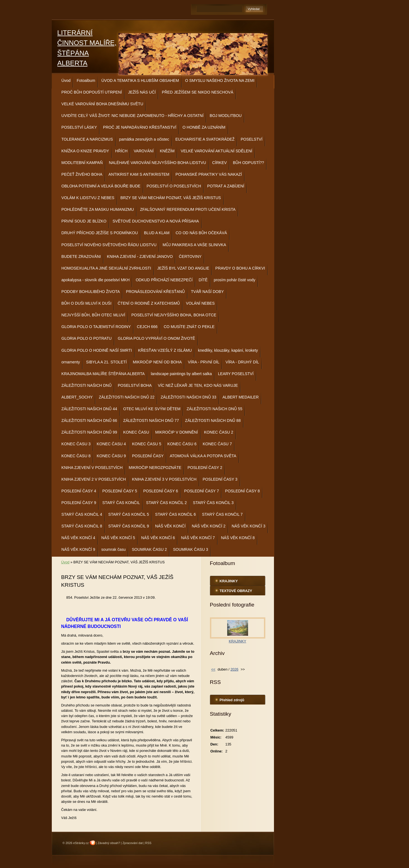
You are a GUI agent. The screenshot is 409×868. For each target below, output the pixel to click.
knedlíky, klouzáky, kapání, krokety (228, 350)
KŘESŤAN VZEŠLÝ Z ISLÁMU (165, 350)
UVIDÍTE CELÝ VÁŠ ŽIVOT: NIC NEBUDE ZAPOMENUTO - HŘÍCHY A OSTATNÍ (133, 116)
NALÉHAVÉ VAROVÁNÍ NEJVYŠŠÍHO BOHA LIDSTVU (157, 163)
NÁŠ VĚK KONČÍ (170, 526)
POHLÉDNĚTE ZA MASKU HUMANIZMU (98, 209)
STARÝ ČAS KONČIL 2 (166, 503)
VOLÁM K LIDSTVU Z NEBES (88, 198)
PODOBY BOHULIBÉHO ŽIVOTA (91, 292)
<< (213, 669)
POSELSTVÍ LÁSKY (79, 127)
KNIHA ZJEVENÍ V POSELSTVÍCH (92, 468)
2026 (234, 669)
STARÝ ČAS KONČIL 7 (222, 514)
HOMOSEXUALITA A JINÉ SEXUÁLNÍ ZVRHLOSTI (106, 268)
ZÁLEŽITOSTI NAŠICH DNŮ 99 (89, 432)
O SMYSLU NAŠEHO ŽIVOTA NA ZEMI (220, 80)
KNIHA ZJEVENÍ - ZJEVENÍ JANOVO (140, 256)
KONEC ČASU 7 (217, 444)
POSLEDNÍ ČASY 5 (120, 491)
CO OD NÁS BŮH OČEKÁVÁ (201, 233)
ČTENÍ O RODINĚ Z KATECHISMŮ (149, 303)
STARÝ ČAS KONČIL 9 (129, 526)
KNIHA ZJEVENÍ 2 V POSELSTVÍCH (94, 479)
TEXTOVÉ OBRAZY (236, 591)
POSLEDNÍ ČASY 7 (201, 491)
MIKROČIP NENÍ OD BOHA (157, 362)
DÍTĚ (203, 280)
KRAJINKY (229, 581)
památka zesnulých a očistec (144, 139)
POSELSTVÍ (251, 139)
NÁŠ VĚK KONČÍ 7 (198, 538)
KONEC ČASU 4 (111, 444)
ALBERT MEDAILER (241, 397)
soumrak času (114, 549)
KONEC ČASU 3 (76, 444)
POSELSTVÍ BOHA (135, 385)
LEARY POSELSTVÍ (236, 374)
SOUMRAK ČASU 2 (149, 549)
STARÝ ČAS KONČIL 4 (82, 514)
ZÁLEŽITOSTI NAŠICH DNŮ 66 (89, 420)
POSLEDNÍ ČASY (148, 456)
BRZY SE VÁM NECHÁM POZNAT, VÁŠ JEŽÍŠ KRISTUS (171, 198)
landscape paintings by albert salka (181, 374)
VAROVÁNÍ (144, 151)
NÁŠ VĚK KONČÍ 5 (118, 538)
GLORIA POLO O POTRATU (87, 338)
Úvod (66, 80)
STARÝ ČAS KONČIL (121, 503)
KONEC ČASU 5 (147, 444)
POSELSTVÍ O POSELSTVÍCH (174, 186)
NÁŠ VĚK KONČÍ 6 (158, 538)
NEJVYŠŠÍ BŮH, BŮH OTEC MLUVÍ (93, 315)
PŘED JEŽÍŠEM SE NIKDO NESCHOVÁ (198, 92)
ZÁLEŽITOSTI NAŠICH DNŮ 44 (89, 409)
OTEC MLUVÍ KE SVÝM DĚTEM (152, 409)
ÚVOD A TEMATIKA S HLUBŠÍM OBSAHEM (140, 80)
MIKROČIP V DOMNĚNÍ (177, 432)
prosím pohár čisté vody (235, 280)
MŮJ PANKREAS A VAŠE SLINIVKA (194, 245)
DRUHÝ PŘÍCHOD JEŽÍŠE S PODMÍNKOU (100, 233)
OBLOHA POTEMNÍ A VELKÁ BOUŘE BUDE (101, 186)
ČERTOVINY (190, 256)
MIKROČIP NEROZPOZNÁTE (155, 468)
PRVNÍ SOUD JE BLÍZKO (84, 221)
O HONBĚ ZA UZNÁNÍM (204, 127)
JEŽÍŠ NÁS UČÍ (142, 92)
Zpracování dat (133, 843)
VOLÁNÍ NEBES (200, 303)
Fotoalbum (86, 80)
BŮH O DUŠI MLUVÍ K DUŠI (87, 303)
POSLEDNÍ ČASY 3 (220, 479)
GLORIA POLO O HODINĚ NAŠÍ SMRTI (97, 350)
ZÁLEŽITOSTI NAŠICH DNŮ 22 (127, 397)
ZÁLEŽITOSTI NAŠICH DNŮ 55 (214, 409)
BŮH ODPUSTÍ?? (248, 163)
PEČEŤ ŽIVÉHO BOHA (82, 174)
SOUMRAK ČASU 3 (190, 549)
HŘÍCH (122, 151)
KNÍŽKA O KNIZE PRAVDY (85, 151)
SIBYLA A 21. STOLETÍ (106, 362)
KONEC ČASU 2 (219, 432)
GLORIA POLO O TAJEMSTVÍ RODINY (96, 327)
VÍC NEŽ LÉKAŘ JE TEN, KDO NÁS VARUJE (198, 385)
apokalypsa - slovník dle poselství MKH (96, 280)
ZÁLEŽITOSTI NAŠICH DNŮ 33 (188, 397)
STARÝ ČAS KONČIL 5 (129, 514)
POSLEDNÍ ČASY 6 (161, 491)
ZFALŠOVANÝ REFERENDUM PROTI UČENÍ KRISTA (188, 209)
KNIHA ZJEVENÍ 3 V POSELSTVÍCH (164, 479)
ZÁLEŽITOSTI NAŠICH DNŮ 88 (213, 420)
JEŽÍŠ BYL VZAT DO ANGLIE (183, 268)
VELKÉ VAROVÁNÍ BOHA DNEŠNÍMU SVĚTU (102, 104)
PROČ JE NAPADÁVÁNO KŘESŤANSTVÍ (140, 127)
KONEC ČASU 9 (111, 456)
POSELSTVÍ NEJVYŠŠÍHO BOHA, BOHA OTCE (174, 315)
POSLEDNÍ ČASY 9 (79, 503)
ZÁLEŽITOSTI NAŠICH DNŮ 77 (151, 420)
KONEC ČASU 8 (76, 456)
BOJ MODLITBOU (226, 116)
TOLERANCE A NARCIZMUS (87, 139)
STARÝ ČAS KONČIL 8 (82, 526)
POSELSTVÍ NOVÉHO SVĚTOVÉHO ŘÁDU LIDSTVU (109, 245)
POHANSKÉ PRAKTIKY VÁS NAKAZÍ (209, 174)
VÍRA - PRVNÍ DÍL (204, 362)
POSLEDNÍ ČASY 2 (205, 468)
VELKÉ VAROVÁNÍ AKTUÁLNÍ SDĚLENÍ (216, 151)
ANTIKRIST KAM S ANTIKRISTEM (139, 174)
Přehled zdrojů (232, 700)
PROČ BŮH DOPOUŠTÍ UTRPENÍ (92, 92)
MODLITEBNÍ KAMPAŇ (82, 163)
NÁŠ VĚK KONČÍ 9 (78, 549)
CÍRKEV (219, 163)
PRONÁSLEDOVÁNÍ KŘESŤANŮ (155, 292)
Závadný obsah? (109, 843)
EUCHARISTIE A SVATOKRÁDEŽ (205, 139)
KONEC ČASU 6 (182, 444)
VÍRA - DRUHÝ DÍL (242, 362)
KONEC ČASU (136, 432)
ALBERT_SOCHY (77, 397)
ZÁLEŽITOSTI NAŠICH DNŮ (87, 385)
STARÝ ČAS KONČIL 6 (175, 514)
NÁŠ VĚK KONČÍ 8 (238, 538)
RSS (148, 843)
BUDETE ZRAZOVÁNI (81, 256)
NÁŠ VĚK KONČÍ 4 (78, 538)
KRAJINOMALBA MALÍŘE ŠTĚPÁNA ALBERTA (103, 374)
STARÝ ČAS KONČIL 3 (213, 503)
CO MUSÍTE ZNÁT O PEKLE (189, 327)
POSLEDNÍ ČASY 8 (242, 491)
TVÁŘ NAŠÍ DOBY (207, 292)
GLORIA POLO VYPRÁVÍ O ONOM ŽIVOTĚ (156, 338)
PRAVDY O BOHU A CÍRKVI (240, 268)
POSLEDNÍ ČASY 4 (79, 491)
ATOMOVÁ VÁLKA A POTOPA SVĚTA (203, 456)
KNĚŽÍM (167, 151)
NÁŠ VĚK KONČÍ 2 (209, 526)
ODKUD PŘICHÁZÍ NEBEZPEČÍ (164, 280)
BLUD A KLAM (157, 233)
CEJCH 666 (147, 327)
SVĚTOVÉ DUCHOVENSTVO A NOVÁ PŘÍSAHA (156, 221)
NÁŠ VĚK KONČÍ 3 (248, 526)
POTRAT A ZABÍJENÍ (226, 186)
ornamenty (71, 362)
